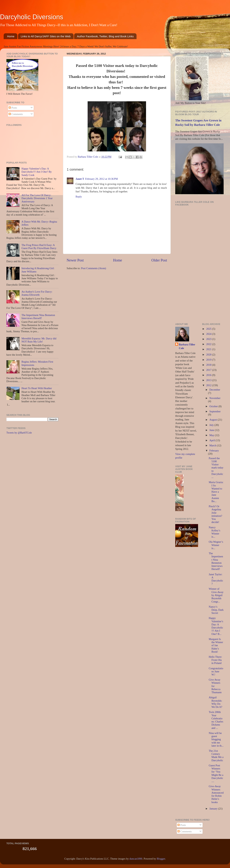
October (214, 406)
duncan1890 (136, 859)
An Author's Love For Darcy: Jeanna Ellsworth (37, 293)
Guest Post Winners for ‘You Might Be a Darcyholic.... (216, 773)
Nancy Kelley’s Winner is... (214, 532)
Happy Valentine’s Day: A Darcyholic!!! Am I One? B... (216, 626)
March (213, 445)
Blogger (161, 859)
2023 (209, 339)
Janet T (80, 179)
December (215, 390)
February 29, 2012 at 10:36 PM (102, 179)
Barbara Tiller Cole (88, 157)
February (214, 451)
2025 (209, 329)
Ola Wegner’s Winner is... (216, 545)
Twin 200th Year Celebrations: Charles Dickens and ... (216, 720)
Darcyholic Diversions (32, 17)
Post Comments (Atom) (94, 268)
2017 (209, 370)
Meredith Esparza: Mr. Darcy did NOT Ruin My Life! (39, 340)
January (214, 809)
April (212, 440)
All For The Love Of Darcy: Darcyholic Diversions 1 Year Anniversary (37, 198)
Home (11, 36)
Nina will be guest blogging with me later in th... (216, 739)
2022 (209, 344)
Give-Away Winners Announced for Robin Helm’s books (216, 794)
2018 (209, 365)
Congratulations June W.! (216, 672)
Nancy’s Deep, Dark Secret (216, 610)
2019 (209, 360)
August (213, 420)
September (215, 411)
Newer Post (75, 260)
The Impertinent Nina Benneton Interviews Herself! (38, 317)
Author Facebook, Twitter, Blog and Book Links (105, 36)
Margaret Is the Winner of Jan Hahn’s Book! (216, 645)
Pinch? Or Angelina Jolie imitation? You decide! (215, 514)
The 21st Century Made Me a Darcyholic (216, 756)
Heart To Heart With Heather (37, 388)
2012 (209, 385)
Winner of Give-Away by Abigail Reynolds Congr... (216, 595)
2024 (209, 334)
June (212, 430)
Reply (79, 197)
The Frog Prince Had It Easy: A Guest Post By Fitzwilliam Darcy (39, 247)
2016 (209, 375)
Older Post (159, 260)
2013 (209, 380)
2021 (209, 349)
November (215, 398)
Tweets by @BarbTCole (19, 433)
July (212, 425)
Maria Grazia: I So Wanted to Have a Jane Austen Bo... (216, 492)
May (212, 435)
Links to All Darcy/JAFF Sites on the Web (46, 36)
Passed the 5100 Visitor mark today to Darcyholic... (216, 468)
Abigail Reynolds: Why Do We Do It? (215, 702)
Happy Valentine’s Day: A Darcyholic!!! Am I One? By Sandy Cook (37, 172)
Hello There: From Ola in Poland (215, 660)
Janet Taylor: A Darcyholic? (216, 579)
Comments (16, 114)
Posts (13, 108)
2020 (209, 355)
